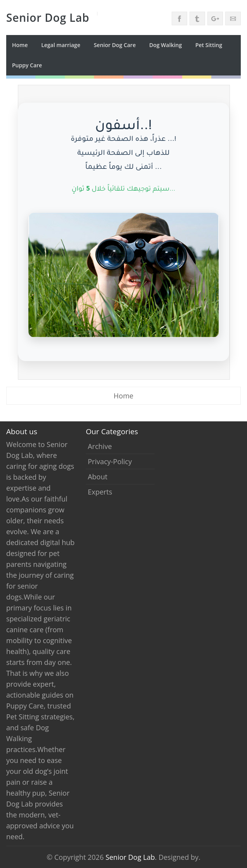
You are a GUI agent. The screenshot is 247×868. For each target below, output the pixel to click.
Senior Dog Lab (130, 857)
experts (100, 492)
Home (20, 45)
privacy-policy (110, 461)
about (98, 477)
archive (100, 446)
